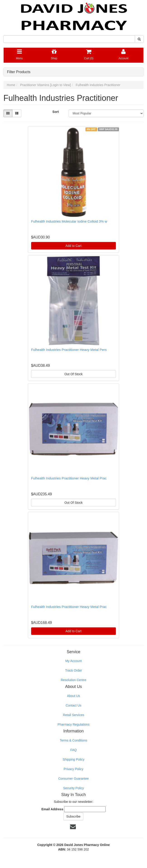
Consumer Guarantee (73, 779)
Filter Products (19, 72)
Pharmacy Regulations (73, 724)
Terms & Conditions (73, 740)
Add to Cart (73, 246)
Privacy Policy (73, 769)
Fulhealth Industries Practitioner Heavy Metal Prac (69, 478)
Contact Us (73, 705)
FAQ (73, 750)
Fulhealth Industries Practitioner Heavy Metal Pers (69, 350)
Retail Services (73, 715)
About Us (74, 696)
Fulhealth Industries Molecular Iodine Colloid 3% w (69, 221)
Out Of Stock (73, 374)
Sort (55, 112)
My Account (73, 661)
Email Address (52, 809)
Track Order (73, 670)
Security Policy (74, 788)
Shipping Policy (74, 759)
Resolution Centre (73, 680)
